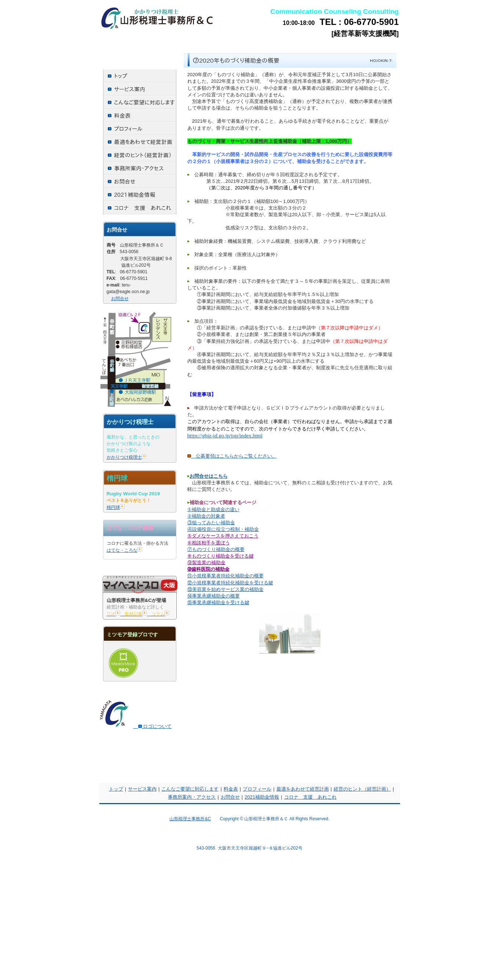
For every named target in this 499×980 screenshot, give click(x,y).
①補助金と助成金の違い (213, 509)
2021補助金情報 (262, 797)
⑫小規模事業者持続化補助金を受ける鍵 (230, 583)
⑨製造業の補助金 (206, 563)
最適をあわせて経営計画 (303, 789)
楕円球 (116, 507)
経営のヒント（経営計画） (362, 789)
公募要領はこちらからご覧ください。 (232, 456)
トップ (116, 789)
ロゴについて (153, 726)
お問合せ (120, 299)
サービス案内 (142, 789)
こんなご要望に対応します (190, 789)
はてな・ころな (124, 550)
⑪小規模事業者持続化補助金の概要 (225, 576)
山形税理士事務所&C (190, 819)
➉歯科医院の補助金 (208, 569)
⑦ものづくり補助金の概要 (216, 549)
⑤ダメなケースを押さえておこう (223, 536)
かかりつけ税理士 (127, 457)
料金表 (231, 789)
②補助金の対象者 (206, 516)
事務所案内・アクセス (192, 797)
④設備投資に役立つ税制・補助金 (223, 529)
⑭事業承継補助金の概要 (214, 596)
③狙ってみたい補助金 (211, 523)
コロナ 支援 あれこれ (310, 797)
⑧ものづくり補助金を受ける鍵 (221, 556)
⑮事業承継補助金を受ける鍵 (218, 602)
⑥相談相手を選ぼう (209, 543)
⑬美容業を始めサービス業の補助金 (225, 589)
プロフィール (257, 789)
